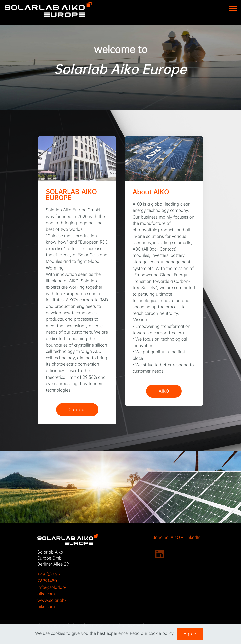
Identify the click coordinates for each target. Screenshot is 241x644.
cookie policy (161, 633)
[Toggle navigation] (233, 8)
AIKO (164, 391)
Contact (77, 410)
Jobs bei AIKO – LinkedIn (177, 537)
